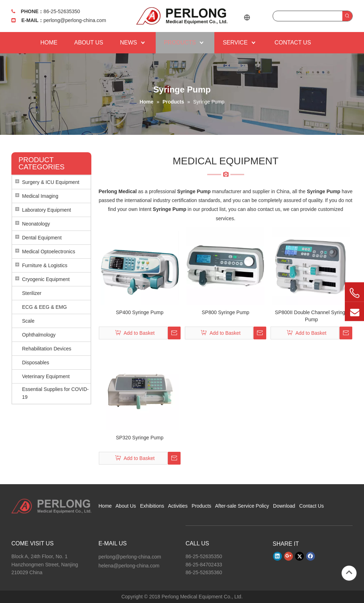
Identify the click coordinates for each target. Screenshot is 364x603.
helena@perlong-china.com (129, 566)
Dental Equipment (42, 238)
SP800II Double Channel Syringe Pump (311, 316)
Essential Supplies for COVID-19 (55, 393)
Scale (28, 321)
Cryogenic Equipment (46, 279)
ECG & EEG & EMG (44, 307)
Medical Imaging (40, 196)
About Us (126, 506)
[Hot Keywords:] (347, 16)
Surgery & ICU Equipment (51, 182)
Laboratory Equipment (47, 210)
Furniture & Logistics (45, 265)
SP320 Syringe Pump (140, 438)
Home (105, 506)
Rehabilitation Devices (47, 349)
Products (201, 506)
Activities (178, 506)
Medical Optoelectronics (49, 252)
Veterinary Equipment (46, 376)
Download (284, 506)
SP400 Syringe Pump (140, 312)
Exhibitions (152, 506)
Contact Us (312, 506)
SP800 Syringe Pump (226, 312)
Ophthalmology (39, 335)
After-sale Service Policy (242, 506)
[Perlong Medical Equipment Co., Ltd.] (51, 506)
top (349, 572)
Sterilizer (32, 293)
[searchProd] (308, 16)
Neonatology (36, 224)
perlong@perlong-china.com (75, 20)
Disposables (36, 363)
